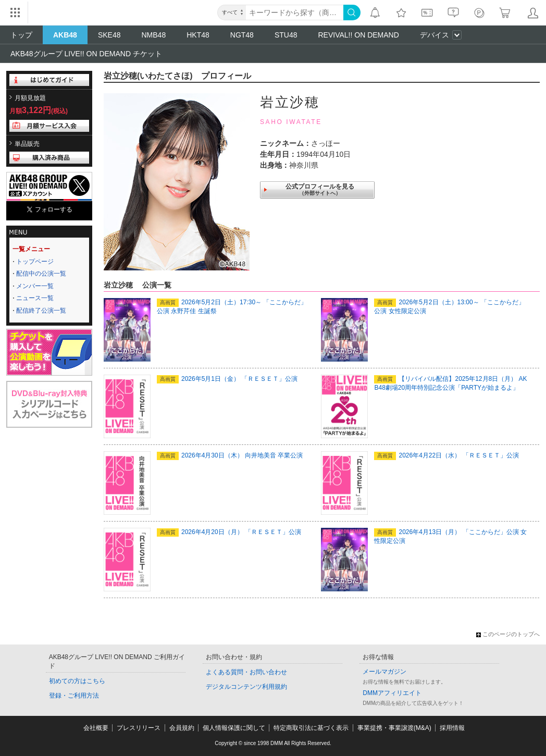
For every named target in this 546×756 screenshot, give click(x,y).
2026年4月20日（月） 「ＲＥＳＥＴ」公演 (229, 532)
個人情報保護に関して (234, 728)
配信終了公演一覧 (41, 311)
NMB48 (154, 35)
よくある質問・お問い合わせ (246, 672)
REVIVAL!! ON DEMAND (358, 35)
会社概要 (96, 728)
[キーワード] (295, 13)
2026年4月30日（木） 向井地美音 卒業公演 (230, 455)
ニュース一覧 (35, 298)
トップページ (35, 262)
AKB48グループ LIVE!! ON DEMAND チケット (86, 54)
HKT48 (198, 35)
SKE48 (109, 35)
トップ (21, 35)
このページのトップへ (508, 634)
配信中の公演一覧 (41, 274)
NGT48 (242, 35)
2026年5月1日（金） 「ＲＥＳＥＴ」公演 (227, 379)
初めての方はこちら (77, 681)
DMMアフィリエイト (392, 693)
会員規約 (182, 728)
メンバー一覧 (35, 286)
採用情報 (452, 728)
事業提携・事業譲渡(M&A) (394, 728)
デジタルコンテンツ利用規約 (246, 687)
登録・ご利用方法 (74, 696)
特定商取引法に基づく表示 (311, 728)
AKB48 (65, 35)
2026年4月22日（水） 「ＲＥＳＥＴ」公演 (446, 455)
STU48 (286, 35)
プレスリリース (139, 728)
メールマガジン (384, 672)
